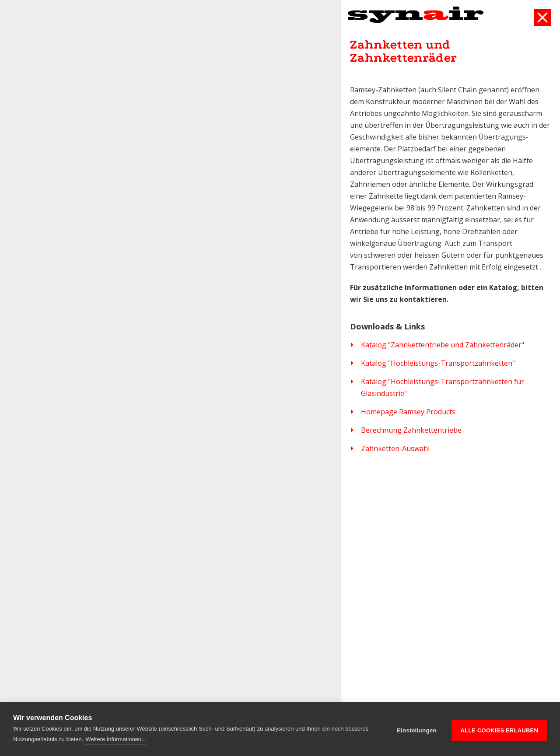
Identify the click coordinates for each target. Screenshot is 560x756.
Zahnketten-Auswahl (395, 448)
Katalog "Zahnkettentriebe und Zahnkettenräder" (443, 345)
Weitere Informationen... (116, 739)
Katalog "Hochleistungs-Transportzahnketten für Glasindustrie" (443, 387)
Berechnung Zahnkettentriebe (411, 430)
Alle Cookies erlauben (499, 729)
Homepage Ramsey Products (408, 412)
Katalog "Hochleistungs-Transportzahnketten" (438, 363)
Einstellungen (417, 729)
